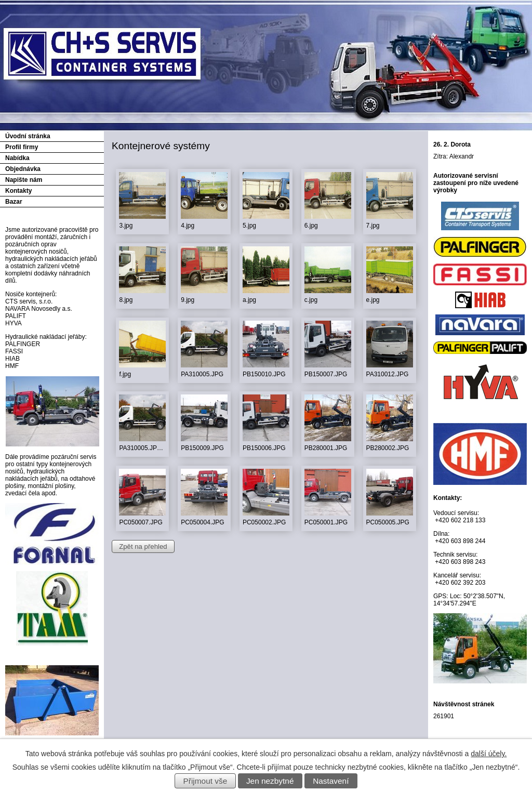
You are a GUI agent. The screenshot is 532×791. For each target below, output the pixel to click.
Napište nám (24, 180)
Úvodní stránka (28, 136)
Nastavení (331, 781)
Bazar (14, 202)
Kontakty (18, 191)
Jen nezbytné (270, 781)
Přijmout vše (205, 781)
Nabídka (17, 158)
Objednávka (23, 169)
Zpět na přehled (143, 546)
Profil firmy (22, 147)
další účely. (489, 754)
